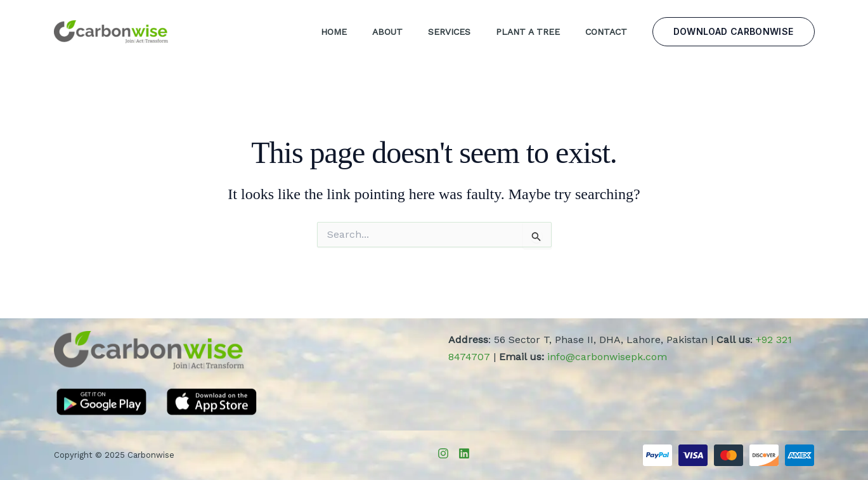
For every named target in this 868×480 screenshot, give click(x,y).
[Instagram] (443, 453)
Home (334, 32)
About (387, 32)
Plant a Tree (528, 32)
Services (449, 32)
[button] (734, 32)
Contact (606, 32)
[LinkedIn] (464, 453)
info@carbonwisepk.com (607, 357)
